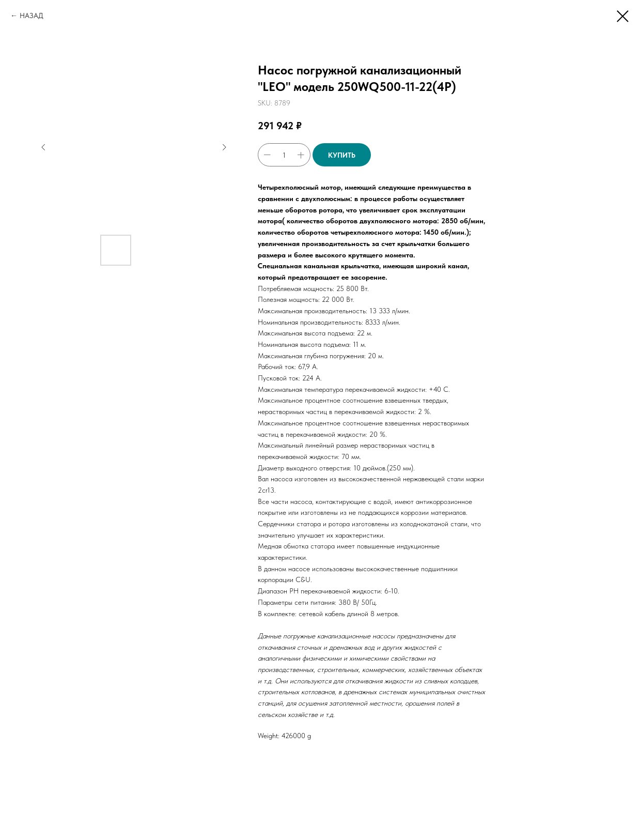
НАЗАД (32, 16)
